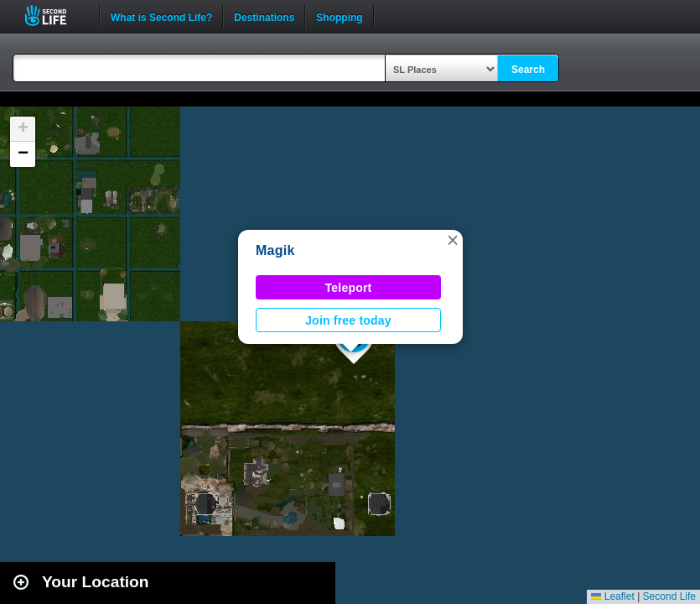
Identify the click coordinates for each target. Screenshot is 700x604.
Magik (275, 250)
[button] (453, 240)
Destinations (264, 16)
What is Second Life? (161, 16)
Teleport (349, 288)
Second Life (55, 16)
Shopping (339, 16)
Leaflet (612, 596)
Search (528, 70)
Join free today (348, 320)
